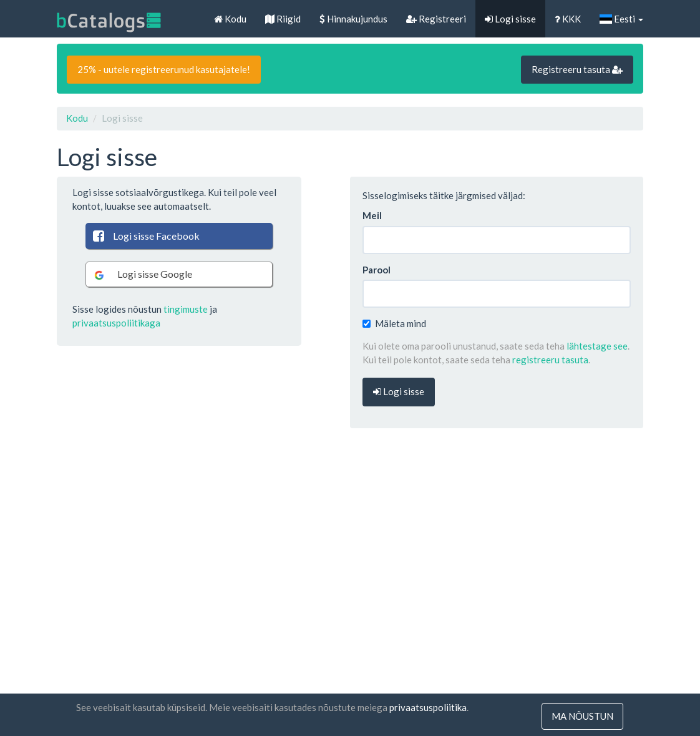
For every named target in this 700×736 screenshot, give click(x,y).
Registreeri (436, 19)
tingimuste (186, 309)
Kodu (230, 19)
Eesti (621, 19)
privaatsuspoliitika (428, 707)
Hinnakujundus (353, 19)
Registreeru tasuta (577, 69)
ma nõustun (582, 716)
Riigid (283, 19)
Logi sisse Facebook (146, 236)
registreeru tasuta (550, 360)
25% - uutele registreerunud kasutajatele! (164, 69)
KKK (568, 19)
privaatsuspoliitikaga (116, 323)
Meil (372, 215)
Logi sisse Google (142, 274)
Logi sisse (510, 19)
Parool (377, 270)
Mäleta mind (394, 323)
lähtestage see (597, 346)
